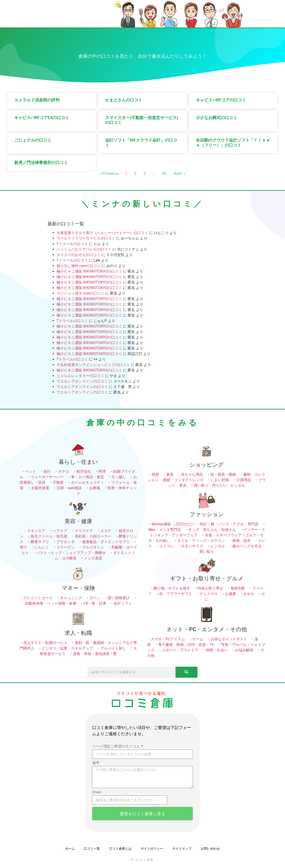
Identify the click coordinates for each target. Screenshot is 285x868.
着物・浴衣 (241, 541)
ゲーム (198, 639)
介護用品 (244, 480)
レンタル (218, 546)
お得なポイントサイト (229, 639)
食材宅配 (238, 588)
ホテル (64, 471)
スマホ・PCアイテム (168, 639)
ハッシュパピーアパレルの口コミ (84, 249)
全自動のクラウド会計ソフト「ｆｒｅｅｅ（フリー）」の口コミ (233, 143)
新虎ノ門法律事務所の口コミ (41, 162)
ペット (31, 471)
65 (164, 173)
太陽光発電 (40, 488)
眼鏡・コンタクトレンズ (183, 480)
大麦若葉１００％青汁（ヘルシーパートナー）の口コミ (102, 233)
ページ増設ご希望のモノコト (116, 747)
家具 (170, 474)
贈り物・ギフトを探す (172, 588)
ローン (95, 598)
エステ (106, 531)
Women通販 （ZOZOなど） (174, 524)
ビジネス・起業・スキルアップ (67, 648)
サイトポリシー (152, 849)
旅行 (47, 471)
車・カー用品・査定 (88, 477)
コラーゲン (66, 547)
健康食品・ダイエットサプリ (106, 542)
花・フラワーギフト (175, 594)
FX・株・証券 (95, 603)
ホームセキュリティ (88, 482)
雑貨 (155, 474)
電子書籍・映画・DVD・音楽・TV (186, 645)
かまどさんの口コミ (124, 100)
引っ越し (119, 477)
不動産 (58, 482)
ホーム (70, 849)
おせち (249, 594)
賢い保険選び (119, 598)
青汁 (23, 547)
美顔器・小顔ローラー (93, 536)
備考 (96, 763)
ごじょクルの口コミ (33, 140)
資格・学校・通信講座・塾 (95, 654)
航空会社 (84, 471)
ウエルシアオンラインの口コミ (82, 381)
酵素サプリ (40, 542)
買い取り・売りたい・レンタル (219, 485)
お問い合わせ (210, 849)
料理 (102, 471)
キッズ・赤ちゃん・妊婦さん (212, 530)
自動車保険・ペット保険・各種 (51, 603)
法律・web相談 (69, 488)
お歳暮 (230, 594)
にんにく (42, 547)
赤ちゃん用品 (192, 474)
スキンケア (36, 531)
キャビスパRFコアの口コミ (221, 100)
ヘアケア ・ (64, 531)
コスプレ (166, 546)
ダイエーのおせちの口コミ (79, 255)
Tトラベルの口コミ (72, 244)
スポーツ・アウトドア (180, 650)
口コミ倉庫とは (120, 849)
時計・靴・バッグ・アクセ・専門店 (229, 524)
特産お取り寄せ (210, 588)
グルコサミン (93, 547)
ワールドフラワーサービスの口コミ (86, 238)
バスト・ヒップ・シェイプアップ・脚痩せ (71, 553)
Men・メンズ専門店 (165, 530)
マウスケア (84, 531)
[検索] (186, 672)
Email (96, 792)
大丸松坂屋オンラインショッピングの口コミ (93, 365)
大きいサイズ (192, 546)
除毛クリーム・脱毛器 (49, 536)
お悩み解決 (244, 650)
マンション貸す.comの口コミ (81, 293)
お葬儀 (95, 488)
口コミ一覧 (92, 849)
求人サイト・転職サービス (45, 643)
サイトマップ (182, 849)
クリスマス (208, 594)
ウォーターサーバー (47, 477)
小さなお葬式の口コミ (216, 118)
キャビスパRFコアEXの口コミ (42, 118)
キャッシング (71, 598)
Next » (179, 173)
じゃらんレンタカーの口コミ (80, 376)
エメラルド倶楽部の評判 (37, 100)
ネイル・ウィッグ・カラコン (201, 541)
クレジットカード (38, 598)
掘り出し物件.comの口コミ (79, 266)
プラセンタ (66, 542)
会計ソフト (123, 603)
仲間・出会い (217, 650)
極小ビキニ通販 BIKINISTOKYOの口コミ (89, 271)
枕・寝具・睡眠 (223, 474)
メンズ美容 (93, 558)
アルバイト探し (113, 648)
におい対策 (220, 480)
